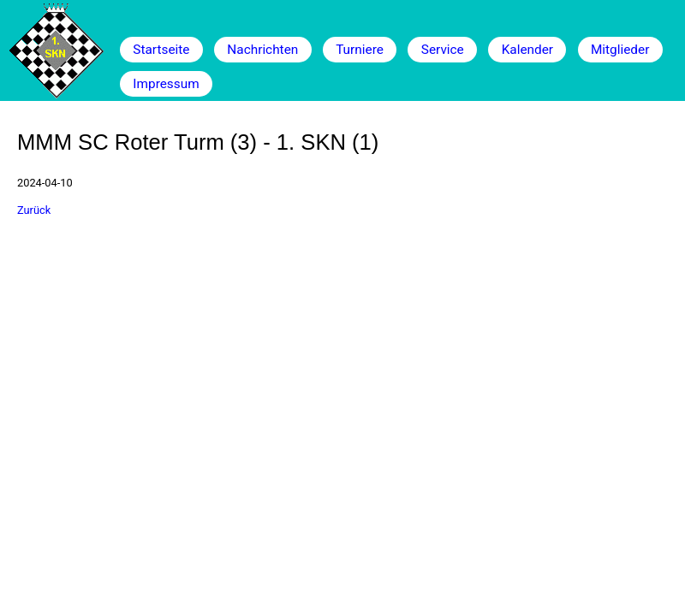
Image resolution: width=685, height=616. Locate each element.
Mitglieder (620, 50)
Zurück (34, 210)
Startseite (161, 50)
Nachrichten (262, 50)
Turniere (360, 50)
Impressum (166, 84)
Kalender (527, 50)
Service (443, 50)
